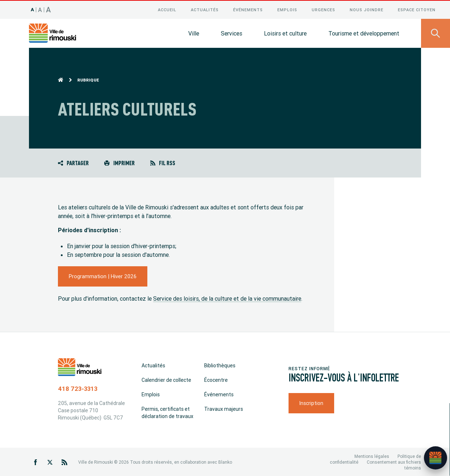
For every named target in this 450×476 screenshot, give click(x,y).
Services (232, 33)
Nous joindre (367, 9)
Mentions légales (372, 456)
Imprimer (119, 162)
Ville (194, 33)
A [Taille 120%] (40, 9)
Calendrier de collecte (166, 379)
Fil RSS (163, 162)
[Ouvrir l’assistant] (436, 458)
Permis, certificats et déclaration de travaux (167, 412)
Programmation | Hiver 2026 (103, 275)
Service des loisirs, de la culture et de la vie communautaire (227, 298)
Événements (248, 9)
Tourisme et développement (364, 33)
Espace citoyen (417, 9)
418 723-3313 (78, 388)
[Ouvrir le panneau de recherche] (436, 33)
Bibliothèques (220, 365)
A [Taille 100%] (33, 9)
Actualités (205, 9)
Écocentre (216, 379)
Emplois (287, 9)
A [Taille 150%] (49, 9)
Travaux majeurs (224, 408)
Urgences (323, 9)
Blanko (225, 461)
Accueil (167, 9)
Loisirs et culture (285, 33)
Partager (73, 162)
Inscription (311, 402)
